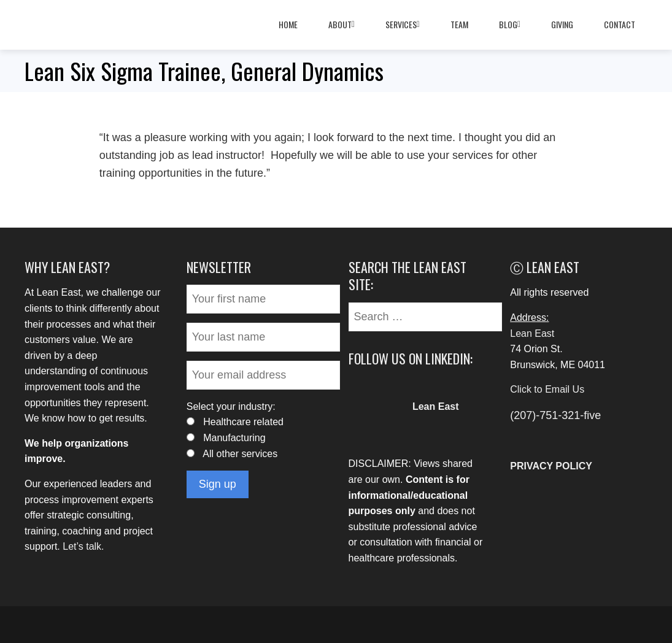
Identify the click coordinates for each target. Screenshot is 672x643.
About (342, 25)
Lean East (532, 333)
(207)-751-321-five (555, 415)
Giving (562, 24)
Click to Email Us (547, 389)
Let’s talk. (83, 546)
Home (288, 24)
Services (403, 25)
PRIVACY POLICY (551, 466)
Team (459, 24)
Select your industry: (231, 406)
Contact (620, 24)
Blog (510, 25)
